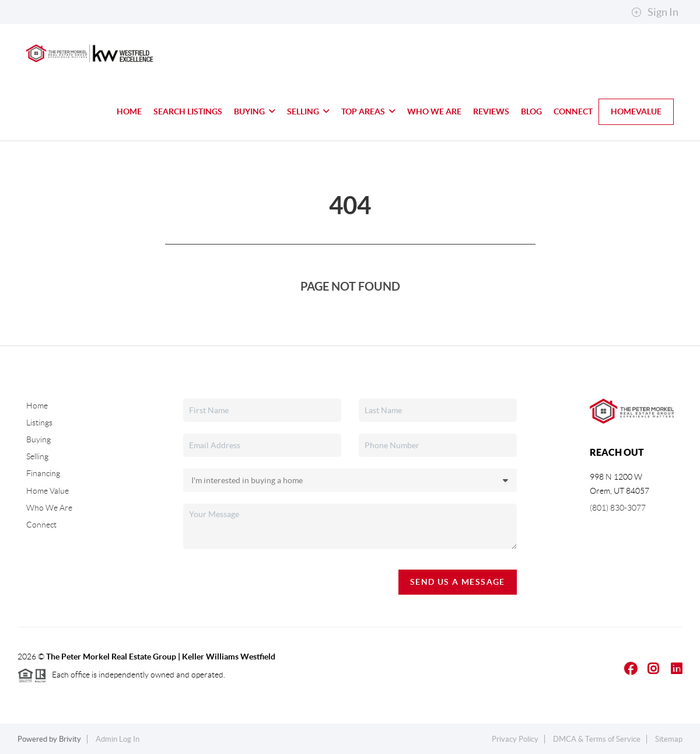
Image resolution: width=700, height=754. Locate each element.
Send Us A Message (458, 582)
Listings (39, 423)
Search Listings (188, 111)
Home (129, 111)
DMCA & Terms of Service (597, 739)
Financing (43, 473)
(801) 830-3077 (618, 508)
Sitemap (669, 739)
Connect (573, 111)
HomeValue (636, 111)
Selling (308, 111)
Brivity (70, 739)
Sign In (655, 12)
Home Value (48, 491)
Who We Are (434, 111)
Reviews (491, 111)
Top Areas (368, 111)
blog (531, 111)
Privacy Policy (515, 739)
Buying (255, 111)
